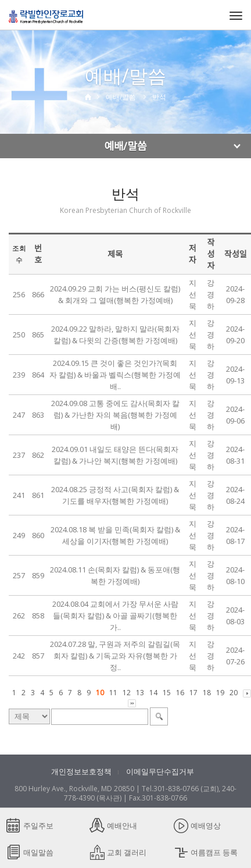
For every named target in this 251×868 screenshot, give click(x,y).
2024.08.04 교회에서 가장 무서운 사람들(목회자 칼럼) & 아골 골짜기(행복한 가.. (115, 616)
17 (193, 693)
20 (234, 693)
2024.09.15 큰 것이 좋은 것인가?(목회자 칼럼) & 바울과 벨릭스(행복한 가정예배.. (115, 375)
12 (127, 693)
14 (153, 693)
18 (207, 693)
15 (167, 693)
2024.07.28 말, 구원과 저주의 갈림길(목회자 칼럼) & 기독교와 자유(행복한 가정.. (115, 656)
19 (220, 693)
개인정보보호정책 (81, 771)
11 (113, 693)
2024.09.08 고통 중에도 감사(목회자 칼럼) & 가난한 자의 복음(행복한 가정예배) (115, 415)
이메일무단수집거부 (160, 771)
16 (180, 693)
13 (140, 693)
